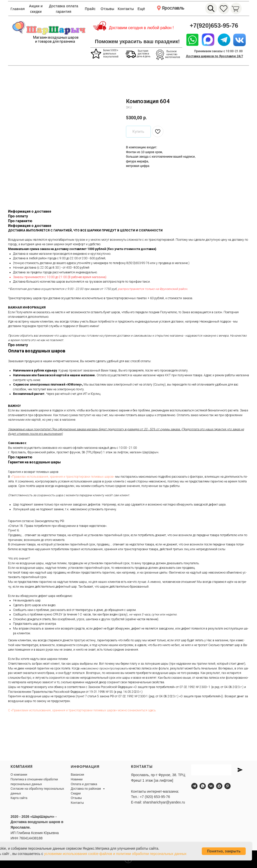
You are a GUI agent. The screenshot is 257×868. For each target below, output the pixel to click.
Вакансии (77, 775)
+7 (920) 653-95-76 (155, 797)
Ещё (141, 9)
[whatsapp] (203, 786)
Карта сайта (19, 798)
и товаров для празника (55, 41)
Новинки (77, 779)
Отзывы (107, 9)
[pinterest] (228, 786)
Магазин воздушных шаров (56, 37)
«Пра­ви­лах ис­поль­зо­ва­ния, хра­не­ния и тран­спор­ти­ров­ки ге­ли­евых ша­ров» (63, 477)
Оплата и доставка (84, 784)
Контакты (126, 9)
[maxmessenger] (219, 786)
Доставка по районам (86, 789)
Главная (18, 9)
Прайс (90, 9)
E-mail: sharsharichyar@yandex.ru (158, 802)
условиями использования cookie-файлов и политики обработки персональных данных (115, 854)
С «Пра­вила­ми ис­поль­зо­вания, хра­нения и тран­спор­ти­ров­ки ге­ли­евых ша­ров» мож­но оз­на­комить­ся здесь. (82, 710)
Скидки (76, 793)
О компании (19, 775)
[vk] (211, 786)
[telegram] (194, 786)
